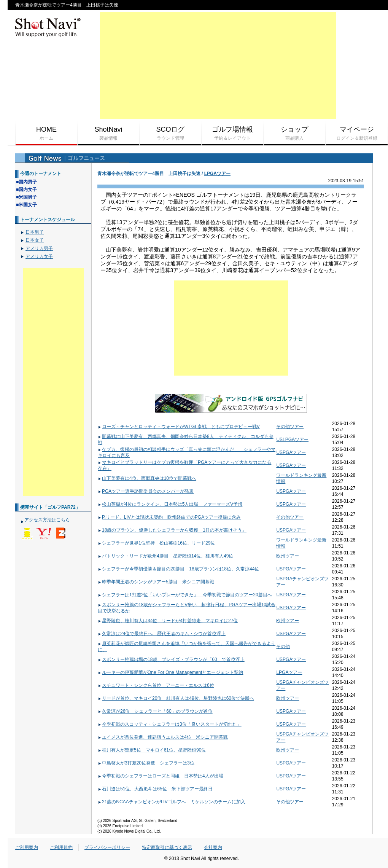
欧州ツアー (288, 556)
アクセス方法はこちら (47, 520)
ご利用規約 (61, 847)
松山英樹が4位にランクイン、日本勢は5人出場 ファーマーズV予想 (170, 504)
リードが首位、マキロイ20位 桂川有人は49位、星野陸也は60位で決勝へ (176, 698)
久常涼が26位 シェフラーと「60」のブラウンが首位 (155, 711)
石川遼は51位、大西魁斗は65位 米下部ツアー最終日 (155, 789)
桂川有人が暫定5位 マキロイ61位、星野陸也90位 (152, 750)
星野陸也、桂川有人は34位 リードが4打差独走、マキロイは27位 (168, 621)
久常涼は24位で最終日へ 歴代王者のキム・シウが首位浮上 (162, 634)
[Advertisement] (218, 65)
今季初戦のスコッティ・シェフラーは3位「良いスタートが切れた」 (170, 724)
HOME (46, 134)
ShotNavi (108, 134)
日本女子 (35, 240)
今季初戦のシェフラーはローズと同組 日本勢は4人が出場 (161, 776)
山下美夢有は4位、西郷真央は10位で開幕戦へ (147, 478)
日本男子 (35, 232)
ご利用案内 (27, 847)
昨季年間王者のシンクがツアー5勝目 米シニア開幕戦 (156, 582)
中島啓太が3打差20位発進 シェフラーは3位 (146, 763)
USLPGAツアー (292, 440)
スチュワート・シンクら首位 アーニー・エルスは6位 (156, 685)
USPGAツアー (291, 452)
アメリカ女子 (39, 256)
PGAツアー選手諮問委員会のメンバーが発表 (146, 491)
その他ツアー (290, 427)
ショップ (294, 134)
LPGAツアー (217, 174)
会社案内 (213, 847)
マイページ (357, 134)
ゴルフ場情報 (232, 134)
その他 (283, 647)
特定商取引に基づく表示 (167, 847)
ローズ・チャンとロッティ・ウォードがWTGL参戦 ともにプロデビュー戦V (179, 427)
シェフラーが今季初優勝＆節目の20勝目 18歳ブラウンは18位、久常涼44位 (178, 569)
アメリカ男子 (39, 248)
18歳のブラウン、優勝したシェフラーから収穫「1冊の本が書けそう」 (172, 530)
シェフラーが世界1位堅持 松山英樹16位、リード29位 (156, 543)
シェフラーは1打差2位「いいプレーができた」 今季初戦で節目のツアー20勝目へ (185, 595)
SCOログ (170, 134)
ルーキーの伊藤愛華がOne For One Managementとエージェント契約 (170, 672)
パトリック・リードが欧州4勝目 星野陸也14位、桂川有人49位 (165, 556)
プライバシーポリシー (107, 847)
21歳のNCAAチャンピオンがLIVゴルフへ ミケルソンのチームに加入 (172, 802)
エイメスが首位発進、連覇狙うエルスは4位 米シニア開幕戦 (163, 737)
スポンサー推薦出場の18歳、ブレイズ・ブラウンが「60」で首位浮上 (171, 659)
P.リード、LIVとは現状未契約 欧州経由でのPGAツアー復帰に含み (169, 517)
